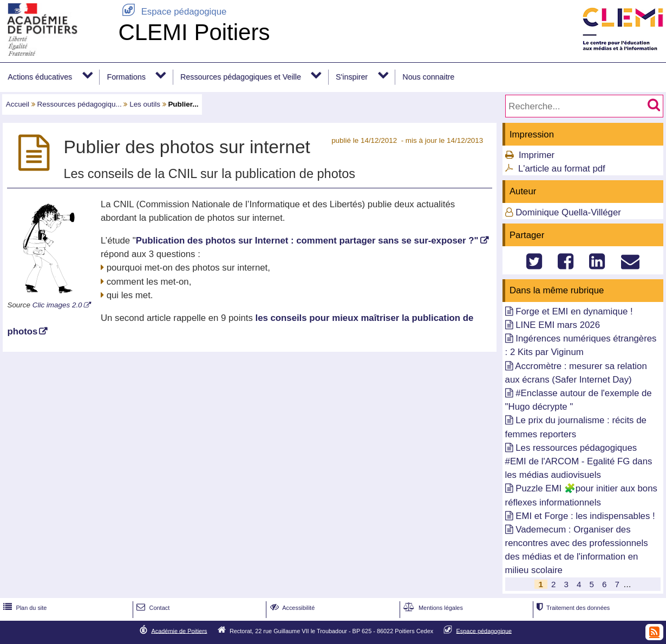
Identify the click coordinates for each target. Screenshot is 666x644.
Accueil (18, 104)
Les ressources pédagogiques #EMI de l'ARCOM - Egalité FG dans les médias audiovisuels (579, 461)
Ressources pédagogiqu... (80, 104)
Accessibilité (292, 608)
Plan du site (24, 608)
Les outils (145, 104)
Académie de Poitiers (179, 630)
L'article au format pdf (562, 169)
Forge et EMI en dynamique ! (574, 311)
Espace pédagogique (172, 12)
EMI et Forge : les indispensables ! (585, 516)
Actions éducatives (40, 77)
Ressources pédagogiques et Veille (241, 77)
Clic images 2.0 (57, 305)
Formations (126, 77)
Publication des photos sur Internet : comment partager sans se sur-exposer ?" (307, 241)
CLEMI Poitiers (194, 32)
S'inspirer (352, 77)
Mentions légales (432, 608)
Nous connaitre (428, 77)
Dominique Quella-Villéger (568, 212)
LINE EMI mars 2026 (558, 325)
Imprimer (537, 155)
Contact (152, 608)
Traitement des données (572, 608)
